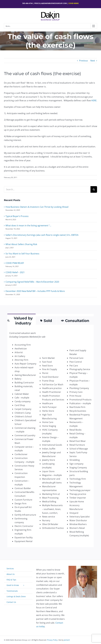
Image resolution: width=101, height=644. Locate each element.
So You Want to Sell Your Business (22, 254)
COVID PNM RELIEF (15, 263)
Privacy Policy (52, 640)
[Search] (94, 189)
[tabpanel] (50, 437)
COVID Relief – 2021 (15, 272)
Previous (84, 61)
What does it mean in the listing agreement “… (28, 226)
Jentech (67, 640)
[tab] (22, 320)
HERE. (94, 100)
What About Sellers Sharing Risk (21, 244)
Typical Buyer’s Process (17, 216)
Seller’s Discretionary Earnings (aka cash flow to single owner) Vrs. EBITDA (42, 235)
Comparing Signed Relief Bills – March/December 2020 (32, 282)
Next (93, 61)
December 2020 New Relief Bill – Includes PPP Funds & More (35, 291)
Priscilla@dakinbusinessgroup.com (50, 3)
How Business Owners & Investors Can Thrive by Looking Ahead (37, 207)
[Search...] (47, 189)
